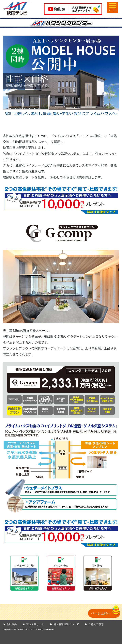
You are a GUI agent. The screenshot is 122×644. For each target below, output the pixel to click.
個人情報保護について (66, 624)
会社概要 (12, 624)
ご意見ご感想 (96, 624)
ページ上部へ (101, 613)
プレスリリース (35, 624)
